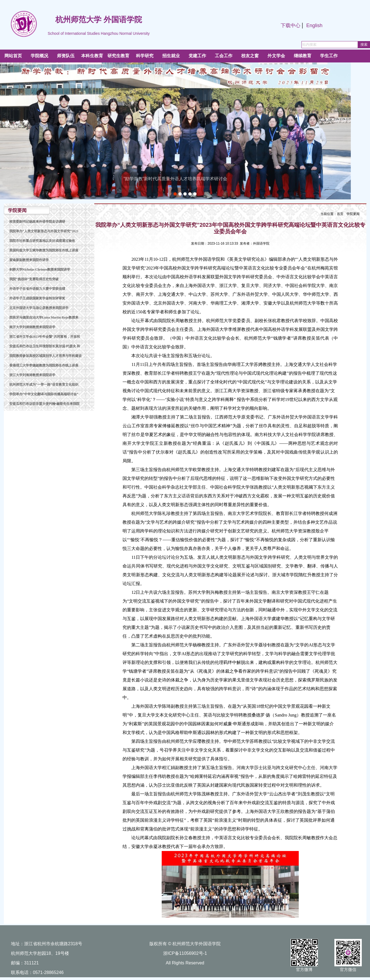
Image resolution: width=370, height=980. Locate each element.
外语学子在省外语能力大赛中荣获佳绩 (37, 289)
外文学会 (276, 56)
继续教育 (303, 56)
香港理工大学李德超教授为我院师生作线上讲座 (44, 365)
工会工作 (224, 56)
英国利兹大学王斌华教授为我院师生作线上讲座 (44, 250)
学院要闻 (353, 214)
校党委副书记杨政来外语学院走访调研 (37, 222)
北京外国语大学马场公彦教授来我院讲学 (39, 308)
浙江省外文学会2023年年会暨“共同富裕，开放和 (45, 337)
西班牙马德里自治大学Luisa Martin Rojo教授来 (44, 317)
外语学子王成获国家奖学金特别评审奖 (37, 298)
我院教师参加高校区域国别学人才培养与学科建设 (45, 356)
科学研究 (145, 56)
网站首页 (13, 56)
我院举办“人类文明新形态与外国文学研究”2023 (44, 231)
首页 (340, 214)
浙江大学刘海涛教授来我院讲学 (32, 375)
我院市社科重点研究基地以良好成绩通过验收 (42, 241)
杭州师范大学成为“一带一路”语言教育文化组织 (44, 385)
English (314, 25)
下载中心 (291, 25)
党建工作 (197, 56)
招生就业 (171, 56)
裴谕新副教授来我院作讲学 (29, 260)
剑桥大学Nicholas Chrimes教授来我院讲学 (40, 270)
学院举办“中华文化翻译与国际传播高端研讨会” (44, 394)
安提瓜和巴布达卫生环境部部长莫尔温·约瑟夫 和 (45, 346)
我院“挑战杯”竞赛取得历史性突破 (34, 279)
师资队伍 (66, 56)
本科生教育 (92, 56)
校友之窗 (250, 56)
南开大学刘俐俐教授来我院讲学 (32, 327)
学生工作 (329, 56)
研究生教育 (118, 56)
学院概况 (39, 56)
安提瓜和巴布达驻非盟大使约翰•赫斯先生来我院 (44, 404)
